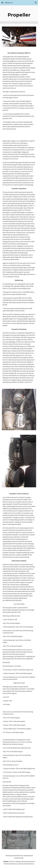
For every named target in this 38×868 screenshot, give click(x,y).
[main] (19, 15)
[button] (2, 3)
